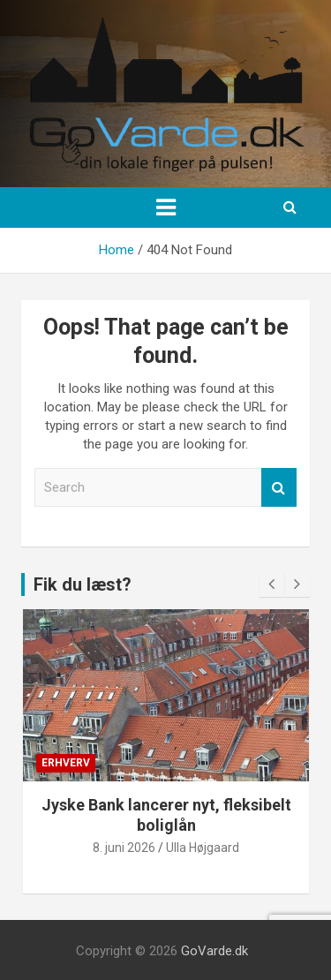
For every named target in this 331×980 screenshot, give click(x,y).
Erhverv (66, 763)
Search (279, 488)
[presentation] (272, 584)
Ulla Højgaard (203, 848)
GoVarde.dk (214, 951)
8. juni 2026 (124, 848)
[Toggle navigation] (166, 207)
